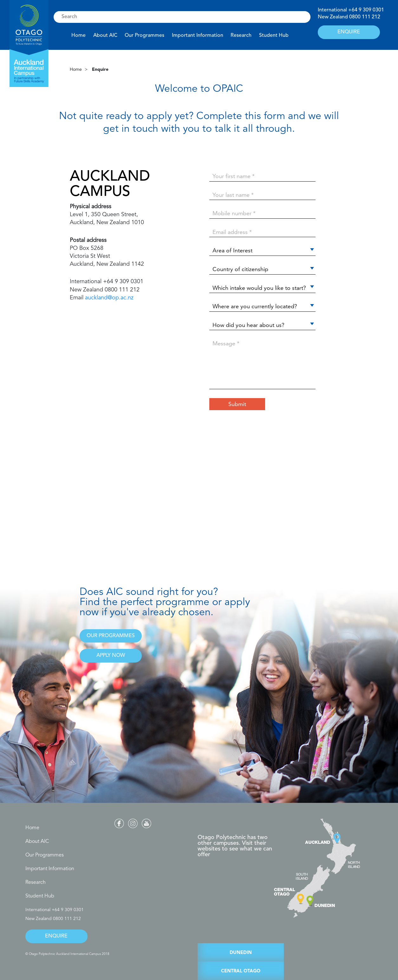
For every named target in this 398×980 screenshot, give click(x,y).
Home (78, 36)
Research (241, 36)
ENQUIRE (349, 32)
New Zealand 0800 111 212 (53, 919)
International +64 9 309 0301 (55, 910)
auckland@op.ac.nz (109, 298)
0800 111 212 (365, 17)
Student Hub (274, 36)
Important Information (198, 36)
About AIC (105, 36)
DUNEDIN (241, 953)
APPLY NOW (111, 656)
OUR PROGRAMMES (111, 636)
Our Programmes (144, 36)
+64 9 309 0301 (366, 10)
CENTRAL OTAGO (241, 971)
